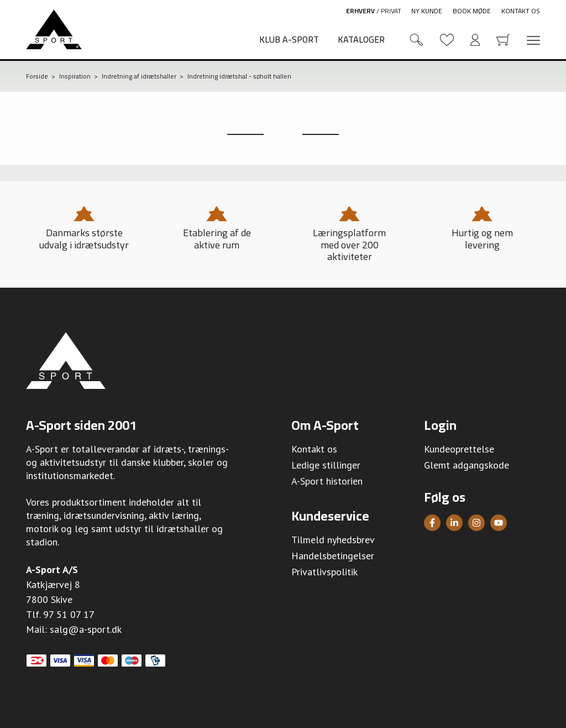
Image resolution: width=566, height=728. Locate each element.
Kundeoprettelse (459, 449)
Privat (391, 11)
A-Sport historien (327, 481)
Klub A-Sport (289, 39)
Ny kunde (427, 11)
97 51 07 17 (69, 614)
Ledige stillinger (326, 465)
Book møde (472, 11)
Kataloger (361, 39)
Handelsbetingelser (333, 556)
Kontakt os (521, 11)
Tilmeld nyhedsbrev (333, 540)
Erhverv (360, 11)
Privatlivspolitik (324, 572)
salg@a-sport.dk (86, 629)
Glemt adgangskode (467, 465)
